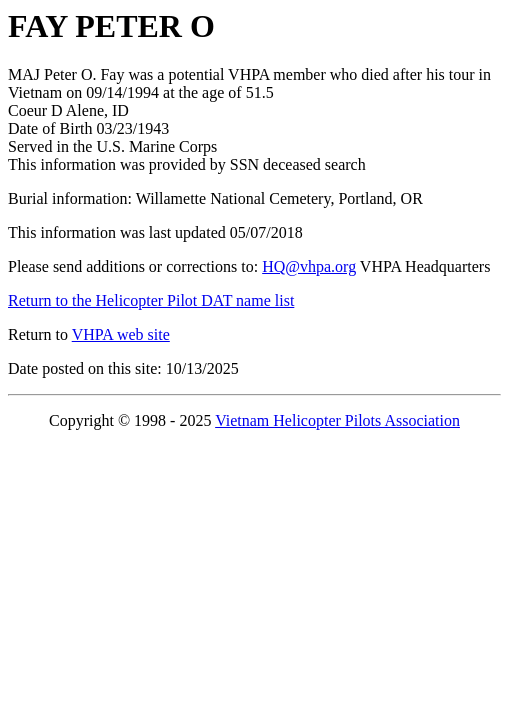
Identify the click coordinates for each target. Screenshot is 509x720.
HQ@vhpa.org (309, 266)
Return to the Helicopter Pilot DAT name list (151, 300)
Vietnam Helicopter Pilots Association (337, 420)
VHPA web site (121, 334)
